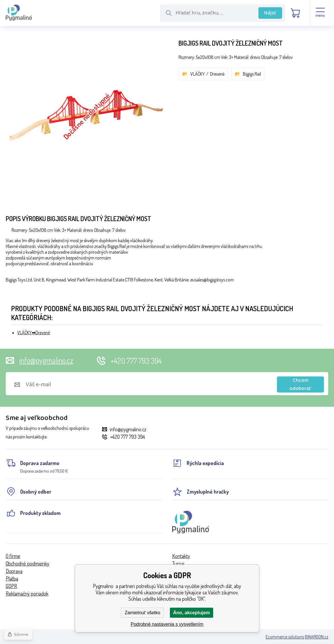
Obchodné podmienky (28, 563)
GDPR (11, 586)
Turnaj (178, 563)
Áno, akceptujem (192, 613)
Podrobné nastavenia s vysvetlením (167, 624)
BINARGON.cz (317, 637)
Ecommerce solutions (285, 637)
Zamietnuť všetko (142, 613)
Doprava (14, 571)
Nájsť (270, 13)
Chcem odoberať (300, 384)
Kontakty (181, 556)
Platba (12, 578)
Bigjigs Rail (252, 74)
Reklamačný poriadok (27, 593)
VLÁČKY (198, 74)
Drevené (217, 74)
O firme (13, 556)
